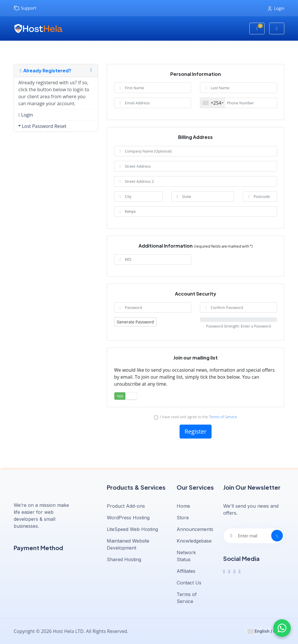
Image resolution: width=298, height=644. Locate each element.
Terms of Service (223, 417)
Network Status (186, 556)
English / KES (265, 631)
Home (183, 506)
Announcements (195, 529)
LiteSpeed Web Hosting (132, 529)
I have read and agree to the (196, 417)
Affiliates (186, 571)
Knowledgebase (194, 541)
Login (276, 8)
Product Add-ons (126, 506)
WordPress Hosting (128, 518)
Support (25, 8)
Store (183, 518)
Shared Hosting (124, 559)
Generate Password (135, 322)
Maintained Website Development (128, 544)
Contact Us (189, 583)
